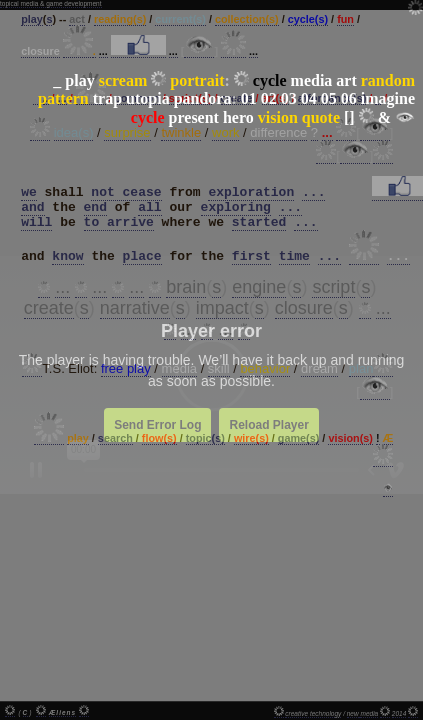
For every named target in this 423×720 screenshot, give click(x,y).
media (312, 80)
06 (349, 98)
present (194, 117)
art (346, 80)
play (79, 80)
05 (329, 98)
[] (349, 117)
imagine (388, 98)
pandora (203, 98)
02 (269, 98)
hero (238, 117)
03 (289, 98)
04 (309, 98)
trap (107, 98)
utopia (148, 98)
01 (249, 98)
